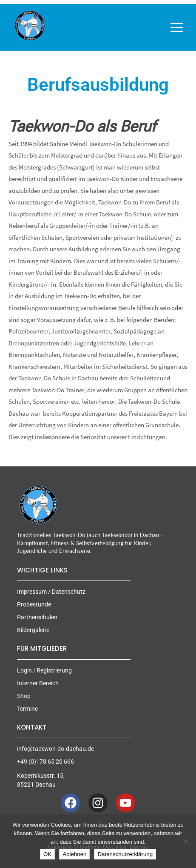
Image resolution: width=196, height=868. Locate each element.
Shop (24, 696)
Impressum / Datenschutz (51, 592)
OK (47, 854)
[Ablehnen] (185, 841)
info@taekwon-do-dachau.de (55, 749)
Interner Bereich (38, 683)
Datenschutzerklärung (125, 854)
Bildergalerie (33, 630)
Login (24, 670)
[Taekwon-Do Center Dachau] (30, 26)
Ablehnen (74, 854)
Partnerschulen (37, 617)
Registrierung (54, 670)
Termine (27, 709)
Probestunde (34, 604)
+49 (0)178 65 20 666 (45, 762)
